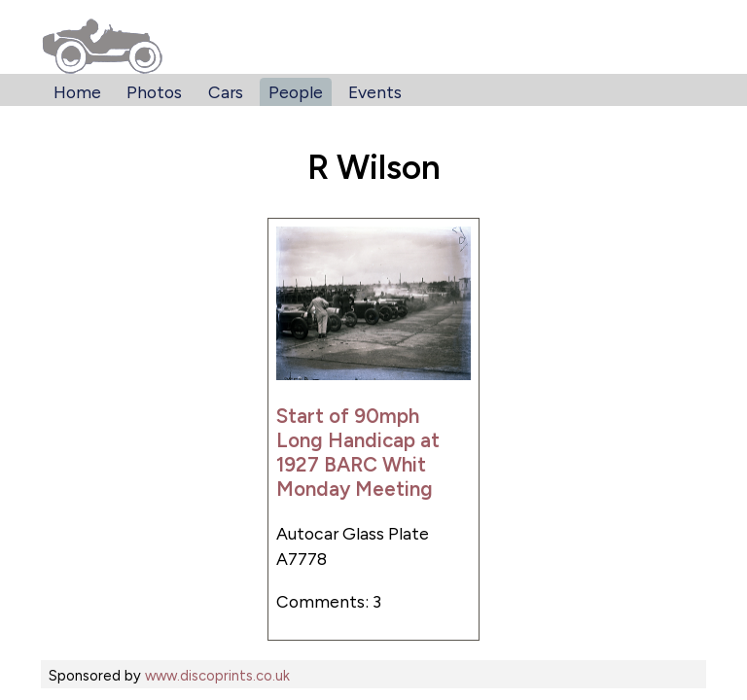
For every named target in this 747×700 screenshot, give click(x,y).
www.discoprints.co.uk (217, 676)
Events (375, 92)
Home (77, 92)
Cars (226, 92)
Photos (154, 92)
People (296, 92)
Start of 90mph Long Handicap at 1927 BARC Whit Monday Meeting (358, 452)
